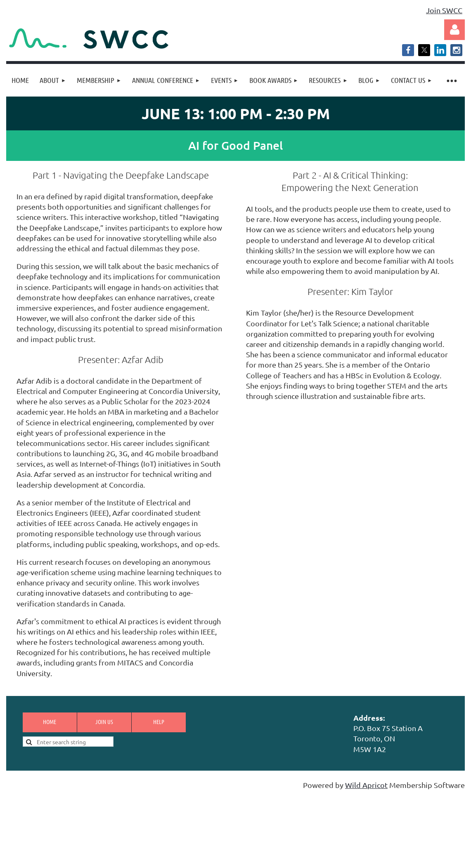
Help (159, 722)
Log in (454, 30)
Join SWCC (444, 10)
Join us (104, 722)
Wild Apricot (366, 785)
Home (50, 722)
